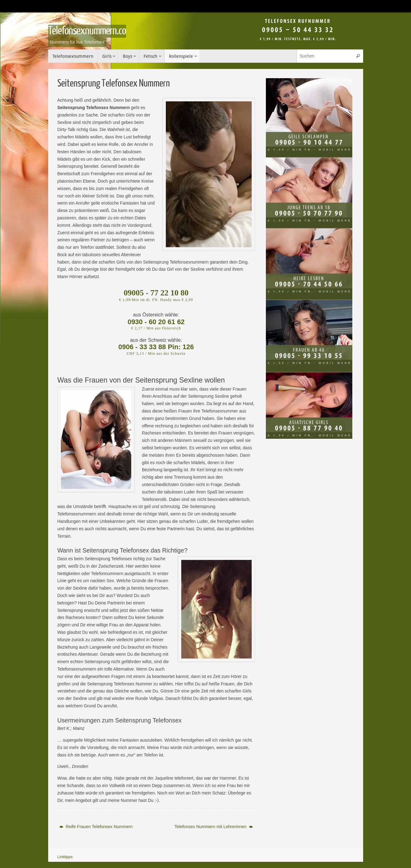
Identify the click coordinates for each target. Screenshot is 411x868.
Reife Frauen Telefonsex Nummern (96, 827)
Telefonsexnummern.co (87, 31)
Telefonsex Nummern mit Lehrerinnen (214, 827)
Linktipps (65, 857)
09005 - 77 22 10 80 (156, 293)
